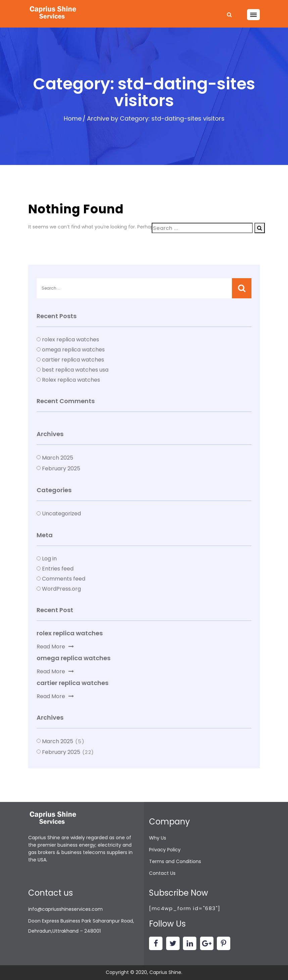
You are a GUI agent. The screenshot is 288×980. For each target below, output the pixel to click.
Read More (55, 647)
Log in (49, 559)
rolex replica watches (70, 339)
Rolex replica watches (71, 380)
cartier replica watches (73, 360)
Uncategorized (61, 514)
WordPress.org (61, 589)
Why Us (158, 838)
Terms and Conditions (175, 861)
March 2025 (58, 458)
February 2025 (61, 468)
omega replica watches (73, 350)
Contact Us (162, 873)
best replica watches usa (75, 370)
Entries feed (58, 569)
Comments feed (64, 579)
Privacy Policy (165, 850)
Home (73, 118)
